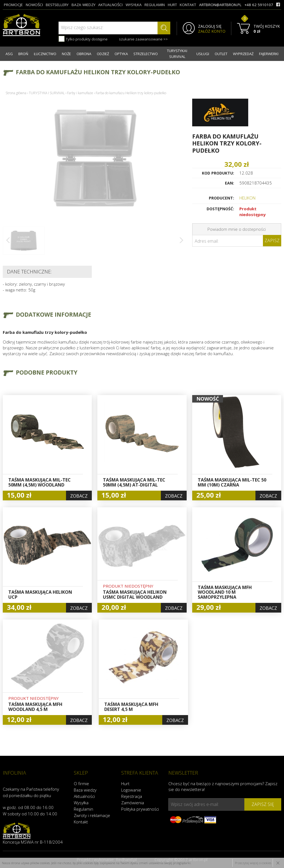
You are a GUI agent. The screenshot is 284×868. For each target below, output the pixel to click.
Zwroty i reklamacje (92, 815)
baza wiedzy (83, 5)
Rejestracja (132, 796)
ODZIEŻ (103, 54)
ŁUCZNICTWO (45, 54)
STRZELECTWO (146, 54)
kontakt (188, 5)
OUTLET (221, 54)
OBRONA (84, 54)
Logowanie (131, 790)
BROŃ (23, 54)
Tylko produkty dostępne (83, 39)
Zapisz (272, 240)
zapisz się (263, 804)
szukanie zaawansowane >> (143, 39)
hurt (172, 5)
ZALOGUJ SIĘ (210, 26)
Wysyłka (81, 803)
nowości (34, 5)
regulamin (155, 5)
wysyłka (134, 5)
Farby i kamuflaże (80, 93)
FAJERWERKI (269, 54)
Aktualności (84, 796)
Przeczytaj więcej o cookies (253, 863)
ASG (9, 54)
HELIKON (247, 198)
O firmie (81, 783)
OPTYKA (121, 54)
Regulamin (83, 809)
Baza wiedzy (85, 790)
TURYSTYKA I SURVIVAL (177, 54)
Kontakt (81, 822)
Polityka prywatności (140, 809)
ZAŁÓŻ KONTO (212, 31)
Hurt (125, 783)
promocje (13, 5)
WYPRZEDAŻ (243, 54)
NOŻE (66, 54)
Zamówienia (133, 803)
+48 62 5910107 (259, 5)
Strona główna (16, 93)
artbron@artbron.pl (220, 5)
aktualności (110, 5)
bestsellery (57, 5)
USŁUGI (203, 54)
